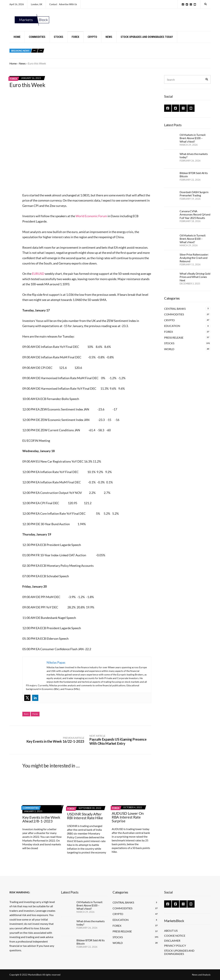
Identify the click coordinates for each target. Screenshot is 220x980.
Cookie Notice (175, 936)
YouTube (195, 4)
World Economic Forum (91, 219)
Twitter (187, 4)
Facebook (183, 4)
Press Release (174, 340)
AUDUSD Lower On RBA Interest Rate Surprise (128, 820)
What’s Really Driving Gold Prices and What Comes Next (195, 280)
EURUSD (38, 277)
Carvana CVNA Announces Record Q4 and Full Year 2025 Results (195, 217)
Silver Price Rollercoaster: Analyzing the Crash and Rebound (194, 261)
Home (17, 40)
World (169, 352)
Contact (53, 4)
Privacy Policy (175, 946)
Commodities (37, 40)
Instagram (191, 4)
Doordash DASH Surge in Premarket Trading (194, 197)
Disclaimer (172, 941)
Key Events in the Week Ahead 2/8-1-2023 (41, 822)
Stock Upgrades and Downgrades (179, 952)
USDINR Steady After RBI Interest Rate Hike (85, 819)
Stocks (59, 40)
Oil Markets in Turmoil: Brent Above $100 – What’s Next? (193, 141)
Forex (75, 40)
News (109, 40)
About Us (171, 931)
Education (172, 329)
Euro (26, 717)
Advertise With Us (68, 4)
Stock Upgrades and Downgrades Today (147, 40)
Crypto (92, 40)
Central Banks (175, 312)
